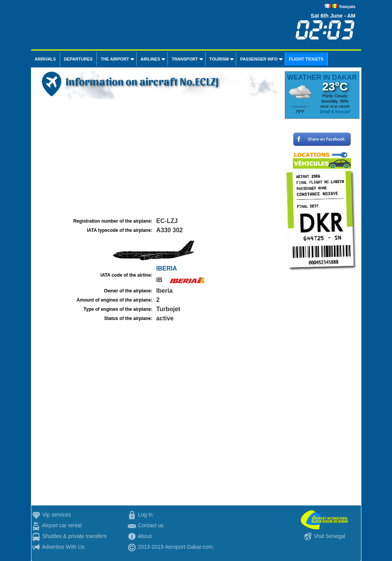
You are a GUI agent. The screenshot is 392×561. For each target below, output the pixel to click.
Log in (145, 515)
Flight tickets (306, 59)
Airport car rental (62, 525)
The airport (115, 59)
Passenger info (259, 59)
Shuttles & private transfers (74, 536)
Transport (185, 59)
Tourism (219, 59)
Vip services (56, 515)
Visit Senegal (329, 536)
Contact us (151, 525)
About (145, 536)
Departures (78, 59)
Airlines (150, 59)
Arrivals (45, 59)
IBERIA (167, 268)
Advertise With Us (63, 547)
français (347, 7)
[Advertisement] (157, 159)
